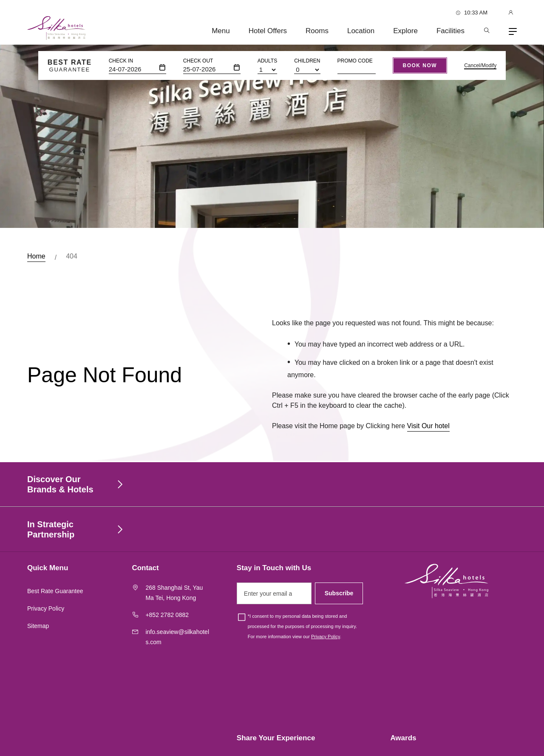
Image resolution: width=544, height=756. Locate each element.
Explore (405, 31)
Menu (221, 31)
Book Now (420, 65)
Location (361, 31)
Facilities (450, 31)
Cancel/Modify (480, 65)
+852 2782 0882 (167, 615)
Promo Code (355, 61)
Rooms (317, 31)
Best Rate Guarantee (55, 591)
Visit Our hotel (428, 430)
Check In (121, 61)
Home (36, 256)
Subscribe (339, 593)
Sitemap (38, 626)
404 (72, 256)
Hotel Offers (268, 31)
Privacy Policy (46, 608)
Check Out (198, 61)
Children (307, 61)
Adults (267, 61)
